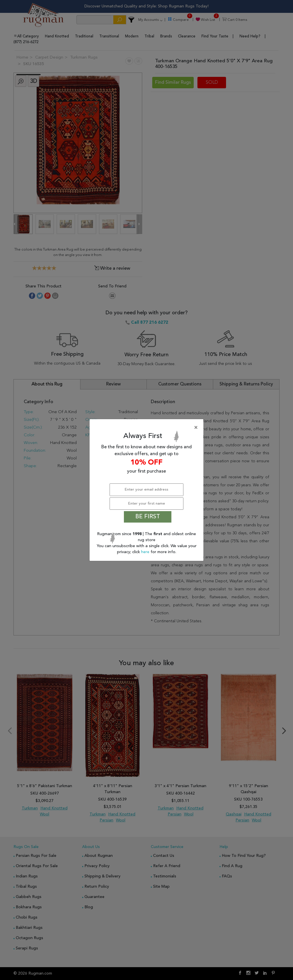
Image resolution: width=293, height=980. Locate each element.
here (146, 552)
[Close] (148, 428)
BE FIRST (148, 517)
